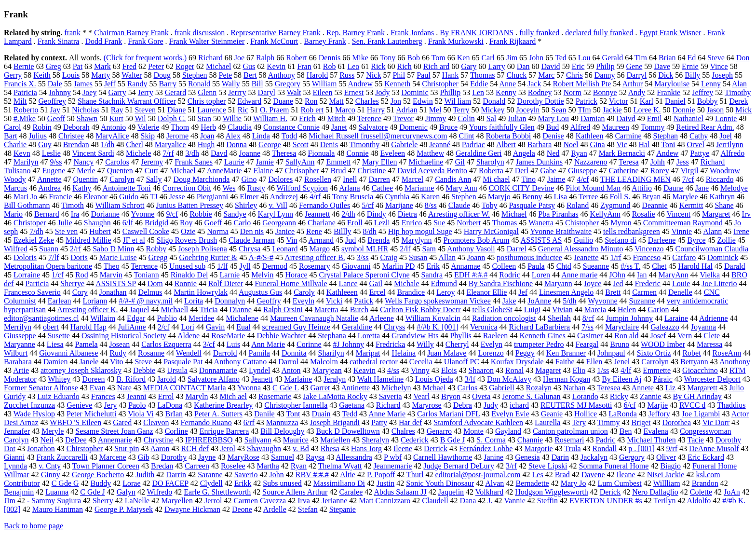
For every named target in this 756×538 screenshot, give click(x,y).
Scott (301, 145)
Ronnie (186, 283)
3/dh (192, 153)
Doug (162, 75)
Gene (634, 66)
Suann (49, 249)
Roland (578, 205)
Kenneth (397, 84)
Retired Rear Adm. (705, 127)
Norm (573, 92)
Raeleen (496, 336)
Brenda (378, 240)
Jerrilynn (730, 145)
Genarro (439, 431)
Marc (546, 75)
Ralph (265, 58)
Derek (738, 101)
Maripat (368, 353)
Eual (243, 327)
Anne (507, 84)
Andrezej (284, 197)
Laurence (212, 110)
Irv (746, 214)
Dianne (241, 310)
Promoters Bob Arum (477, 240)
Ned (553, 153)
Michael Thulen (651, 440)
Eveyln (304, 301)
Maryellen (177, 501)
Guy (45, 145)
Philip (605, 66)
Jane (702, 188)
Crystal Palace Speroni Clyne (364, 275)
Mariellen (335, 440)
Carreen (197, 466)
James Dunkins (539, 162)
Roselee (233, 466)
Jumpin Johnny (629, 318)
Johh (658, 162)
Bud (553, 127)
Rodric (510, 275)
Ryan (579, 153)
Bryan (651, 197)
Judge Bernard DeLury (459, 466)
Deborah (76, 127)
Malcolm (324, 362)
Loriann (95, 301)
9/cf (172, 214)
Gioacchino (700, 370)
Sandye (235, 214)
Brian (667, 58)
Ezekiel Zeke (34, 240)
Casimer (590, 336)
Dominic (415, 92)
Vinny (420, 370)
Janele (89, 362)
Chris (574, 75)
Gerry (13, 75)
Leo (353, 66)
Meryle (53, 431)
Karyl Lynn (276, 214)
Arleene (382, 318)
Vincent (678, 214)
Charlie (15, 145)
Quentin (86, 179)
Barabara (18, 362)
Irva (304, 501)
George (270, 145)
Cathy (699, 136)
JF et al (134, 240)
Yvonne (142, 214)
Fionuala (321, 153)
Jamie (265, 162)
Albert (506, 145)
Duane (283, 101)
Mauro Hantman (58, 509)
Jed (618, 283)
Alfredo (733, 153)
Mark (102, 66)
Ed (692, 58)
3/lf (470, 379)
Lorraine (27, 275)
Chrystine (159, 440)
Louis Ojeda (434, 379)
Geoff (56, 118)
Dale (55, 84)
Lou (584, 58)
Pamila (259, 353)
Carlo (243, 223)
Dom (155, 283)
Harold (317, 75)
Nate (124, 388)
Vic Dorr (716, 422)
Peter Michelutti (92, 414)
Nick (373, 75)
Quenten (120, 171)
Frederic (648, 283)
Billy (692, 75)
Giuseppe (582, 171)
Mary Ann (461, 188)
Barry (167, 84)
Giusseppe (20, 336)
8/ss (431, 205)
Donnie (684, 110)
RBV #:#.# (312, 475)
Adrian (406, 110)
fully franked (539, 33)
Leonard (285, 249)
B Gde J (453, 440)
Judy (491, 405)
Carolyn (122, 179)
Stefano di (620, 240)
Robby (156, 249)
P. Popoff (381, 475)
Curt (151, 171)
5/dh (569, 301)
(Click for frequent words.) (145, 58)
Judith (145, 475)
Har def (410, 422)
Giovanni (356, 266)
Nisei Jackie (666, 475)
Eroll (355, 223)
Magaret (548, 370)
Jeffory (659, 414)
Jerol (228, 448)
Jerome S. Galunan (531, 396)
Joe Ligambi (701, 414)
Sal (491, 118)
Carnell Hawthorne (443, 457)
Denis (329, 145)
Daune (674, 188)
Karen (430, 197)
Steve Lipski (548, 466)
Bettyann (694, 362)
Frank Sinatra (59, 41)
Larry (497, 66)
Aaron (160, 448)
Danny (605, 75)
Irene (741, 231)
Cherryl (457, 344)
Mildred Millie (88, 240)
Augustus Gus (260, 292)
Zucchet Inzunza (29, 405)
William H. (270, 118)
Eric (578, 66)
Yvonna (249, 388)
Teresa (629, 162)
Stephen (195, 75)
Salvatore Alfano (214, 379)
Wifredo (160, 492)
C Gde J (93, 492)
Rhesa (330, 448)
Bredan (162, 466)
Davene (593, 475)
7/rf (168, 153)
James (83, 84)
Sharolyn (490, 162)
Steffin (547, 501)
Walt (294, 92)
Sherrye (72, 283)
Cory (80, 292)
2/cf (164, 327)
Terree (588, 197)
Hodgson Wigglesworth (552, 492)
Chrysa (250, 249)
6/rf (249, 422)
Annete (643, 388)
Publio (167, 318)
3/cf (209, 344)
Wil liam (458, 101)
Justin (385, 483)
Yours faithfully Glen (502, 127)
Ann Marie (268, 344)
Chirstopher (85, 448)
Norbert (469, 223)
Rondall (605, 448)
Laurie (234, 162)
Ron (311, 101)
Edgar (136, 318)
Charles (367, 101)
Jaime (556, 179)
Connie (357, 153)
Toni (668, 145)
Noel (571, 145)
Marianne (419, 188)
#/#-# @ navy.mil (146, 301)
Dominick (723, 257)
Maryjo (499, 197)
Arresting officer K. (87, 310)
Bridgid (156, 223)
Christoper (30, 223)
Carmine (628, 136)
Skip (148, 136)
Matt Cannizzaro (385, 501)
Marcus (15, 188)
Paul (423, 75)
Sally (154, 179)
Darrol (288, 362)
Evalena (656, 431)
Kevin (276, 66)
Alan (739, 84)
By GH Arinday (697, 396)
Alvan (494, 483)
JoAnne (539, 301)
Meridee (201, 318)
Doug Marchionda (202, 179)
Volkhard (489, 492)
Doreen (93, 379)
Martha (268, 466)
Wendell (189, 353)
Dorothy (174, 457)
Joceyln (528, 110)
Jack (534, 84)
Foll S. (620, 197)
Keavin (364, 370)
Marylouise (672, 84)
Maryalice (170, 145)
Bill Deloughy (282, 431)
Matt (337, 101)
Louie (681, 283)
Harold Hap (88, 327)
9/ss (56, 162)
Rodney (540, 92)
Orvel (695, 145)
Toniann (146, 275)
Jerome (177, 136)
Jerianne (334, 501)
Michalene (242, 318)
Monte (473, 431)
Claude (459, 205)
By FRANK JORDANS (477, 33)
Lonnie (726, 118)
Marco (345, 110)
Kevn (22, 153)
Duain (321, 414)
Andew (667, 153)
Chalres (403, 431)
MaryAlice (112, 136)
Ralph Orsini (283, 310)
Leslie (51, 153)
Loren (541, 275)
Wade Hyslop (34, 414)
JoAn (732, 492)
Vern (685, 336)
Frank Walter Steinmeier (207, 41)
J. (490, 501)
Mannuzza (282, 422)
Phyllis (460, 336)
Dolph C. (172, 118)
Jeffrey (702, 92)
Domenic (413, 127)
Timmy (609, 422)
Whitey (59, 379)
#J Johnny (349, 344)
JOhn (617, 275)
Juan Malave (447, 353)
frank (72, 33)
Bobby (708, 101)
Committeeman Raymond (683, 223)
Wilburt (16, 353)
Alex (233, 136)
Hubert (100, 231)
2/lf (405, 249)
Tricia (209, 310)
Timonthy (365, 145)
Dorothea (676, 422)
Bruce (448, 127)
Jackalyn (594, 457)
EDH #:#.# (471, 275)
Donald (494, 101)
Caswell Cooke (146, 231)
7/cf (688, 179)
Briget (641, 422)
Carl (488, 58)
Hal (644, 145)
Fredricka (390, 344)
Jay (55, 110)
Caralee (351, 492)
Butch (359, 310)
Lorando (585, 396)
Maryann (558, 283)
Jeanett (262, 379)
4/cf (583, 179)
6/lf (128, 223)
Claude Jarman (252, 240)
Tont (293, 414)
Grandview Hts (415, 336)
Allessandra (354, 457)
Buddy (101, 483)
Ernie (690, 66)
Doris (79, 257)
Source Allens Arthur (295, 492)
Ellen (594, 362)
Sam (429, 249)
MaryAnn (673, 275)
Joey (89, 92)
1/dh (108, 145)
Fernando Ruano (206, 422)
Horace (296, 275)
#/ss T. (630, 266)
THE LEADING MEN (635, 179)
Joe (239, 58)
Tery (579, 422)
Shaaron (481, 370)
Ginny (51, 475)
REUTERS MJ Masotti (576, 405)
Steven (146, 110)
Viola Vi (141, 414)
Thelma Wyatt (340, 466)
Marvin (111, 275)
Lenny (711, 84)
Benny (532, 197)
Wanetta (541, 223)
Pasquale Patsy (532, 205)
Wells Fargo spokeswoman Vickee (438, 301)
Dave (662, 66)
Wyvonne (602, 301)
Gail (376, 283)
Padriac (473, 145)
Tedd (350, 414)
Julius (38, 136)
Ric (243, 110)
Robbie (201, 214)
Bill (257, 84)
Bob (413, 58)
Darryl (636, 75)
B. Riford (131, 379)
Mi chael (496, 179)
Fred (129, 66)
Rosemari (569, 440)
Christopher (440, 84)
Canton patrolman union (570, 431)
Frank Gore (145, 41)
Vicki (334, 301)
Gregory (288, 84)
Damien (56, 362)
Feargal (587, 344)
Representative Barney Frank (276, 33)
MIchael (182, 171)
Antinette (356, 388)
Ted (561, 58)
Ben (626, 431)
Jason (715, 110)
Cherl (135, 145)
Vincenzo (649, 249)
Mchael (434, 388)
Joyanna (703, 327)
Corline (176, 431)
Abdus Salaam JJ (400, 492)
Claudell (435, 501)
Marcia (595, 310)
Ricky (619, 396)
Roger (185, 66)
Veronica (484, 327)
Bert (250, 75)
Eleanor (95, 197)
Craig (389, 257)
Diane (176, 110)
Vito (116, 362)
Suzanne (642, 301)
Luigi (533, 310)
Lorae (131, 483)
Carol (13, 127)
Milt (20, 101)
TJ (154, 197)
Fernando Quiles (324, 205)
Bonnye (605, 92)
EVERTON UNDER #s (606, 501)
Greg (54, 66)
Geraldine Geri (479, 153)
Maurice (296, 440)
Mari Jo (25, 197)
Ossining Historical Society (124, 336)
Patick (364, 301)
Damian (593, 118)
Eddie (479, 84)
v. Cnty (50, 466)
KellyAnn (605, 214)
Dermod (275, 266)
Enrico (412, 223)
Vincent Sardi (93, 153)
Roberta (491, 171)
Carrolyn (655, 362)
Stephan (666, 136)
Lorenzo (491, 353)
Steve (716, 58)
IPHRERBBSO (209, 440)
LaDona (170, 405)
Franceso (647, 257)
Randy (137, 84)
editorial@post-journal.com (478, 475)
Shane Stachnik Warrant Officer (127, 101)
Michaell (174, 310)
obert (51, 327)
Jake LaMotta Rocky (335, 396)
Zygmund (615, 205)
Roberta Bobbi (508, 136)
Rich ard (437, 66)
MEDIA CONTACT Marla (185, 388)
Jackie (612, 110)
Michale (406, 283)
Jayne (207, 457)
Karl (647, 101)
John (536, 58)
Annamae (466, 266)
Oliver (666, 457)
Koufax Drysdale (517, 362)
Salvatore (373, 127)
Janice (285, 231)
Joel (726, 136)
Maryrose (426, 405)
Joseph (722, 75)
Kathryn (722, 197)
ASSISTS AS (541, 240)
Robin (42, 127)
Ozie (188, 231)
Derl (522, 171)
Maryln (196, 396)
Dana (468, 501)
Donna (236, 145)
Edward (249, 101)
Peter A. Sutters (218, 414)
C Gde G (65, 483)
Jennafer (17, 431)
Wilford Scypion (302, 188)
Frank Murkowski (456, 41)
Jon (396, 101)
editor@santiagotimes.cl (41, 318)
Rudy (118, 353)
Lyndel (259, 370)
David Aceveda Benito (432, 171)
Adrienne (714, 318)
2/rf (75, 249)
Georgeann (279, 223)
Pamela (87, 344)
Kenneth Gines (542, 336)
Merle (86, 171)
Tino (528, 179)
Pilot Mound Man (593, 188)
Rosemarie (275, 396)
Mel (435, 110)
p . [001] (641, 448)
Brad (562, 475)
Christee (71, 136)
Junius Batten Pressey (190, 205)
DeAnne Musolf (714, 448)
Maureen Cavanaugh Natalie (314, 318)
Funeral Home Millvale (291, 283)
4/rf (315, 197)
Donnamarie (218, 370)
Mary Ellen (379, 162)
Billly (342, 231)
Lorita (194, 301)
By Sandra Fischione (501, 283)
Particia (37, 283)
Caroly (304, 292)
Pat (78, 66)
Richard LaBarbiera (540, 327)
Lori (188, 327)
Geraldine (357, 327)
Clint (466, 136)
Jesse (177, 197)
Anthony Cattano (241, 362)
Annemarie (115, 440)
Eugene (54, 171)
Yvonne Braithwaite (561, 231)
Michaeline (426, 162)
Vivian (562, 310)
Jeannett (317, 214)
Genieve (79, 405)
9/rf (672, 448)
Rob (330, 66)
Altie (348, 475)
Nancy (83, 162)
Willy (425, 344)
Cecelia (421, 362)
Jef (523, 292)
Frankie (668, 92)
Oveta (481, 396)
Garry (117, 92)
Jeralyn (335, 379)
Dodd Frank (103, 41)
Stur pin (127, 448)
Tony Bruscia (353, 197)
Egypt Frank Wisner (670, 33)
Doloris (25, 257)
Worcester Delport (712, 379)
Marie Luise (118, 257)
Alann (712, 231)
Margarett (702, 388)
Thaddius (731, 405)
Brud (338, 171)
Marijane (399, 205)
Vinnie (682, 231)
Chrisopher (302, 171)
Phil (399, 75)
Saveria (391, 396)
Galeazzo (665, 327)
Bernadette (532, 483)
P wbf (393, 457)
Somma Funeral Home (614, 466)
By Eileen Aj (622, 379)
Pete (226, 75)
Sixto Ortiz (654, 353)
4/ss (393, 370)
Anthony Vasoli (471, 249)
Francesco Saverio (32, 292)
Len (478, 92)
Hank (451, 75)
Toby (490, 205)
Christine (372, 171)
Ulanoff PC (462, 362)
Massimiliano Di (339, 483)
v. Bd (301, 448)
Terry (461, 110)
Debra (463, 405)
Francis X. (20, 84)
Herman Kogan (567, 379)
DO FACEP (170, 483)
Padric (605, 440)
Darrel (517, 249)
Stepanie (343, 509)
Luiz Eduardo (58, 396)
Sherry (103, 501)
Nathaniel (688, 118)
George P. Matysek (124, 509)
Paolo (137, 405)
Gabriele (404, 145)
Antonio (113, 127)
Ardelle (275, 509)
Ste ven (67, 231)
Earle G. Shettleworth (217, 492)
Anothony (735, 362)
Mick (743, 110)
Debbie (144, 370)
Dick (666, 75)
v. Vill (278, 205)
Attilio (642, 188)
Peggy (525, 353)
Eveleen (393, 153)
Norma (217, 231)
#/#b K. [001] (438, 327)
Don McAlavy (509, 379)
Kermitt (691, 205)
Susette (59, 336)
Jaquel (140, 310)
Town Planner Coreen (106, 466)
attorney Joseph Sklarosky (81, 370)
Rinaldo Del (189, 275)
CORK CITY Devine (521, 188)
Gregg (158, 257)
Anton (291, 370)
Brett (613, 292)
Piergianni (212, 197)
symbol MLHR (365, 249)
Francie (60, 197)
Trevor (403, 118)
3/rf (511, 466)
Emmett (338, 162)
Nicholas (86, 110)
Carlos (467, 388)
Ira (75, 214)
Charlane (322, 223)
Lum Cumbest (620, 483)
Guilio (583, 240)
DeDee (76, 440)
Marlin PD (398, 266)
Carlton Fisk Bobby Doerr (420, 310)
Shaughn (97, 223)
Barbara (540, 145)
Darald (735, 266)
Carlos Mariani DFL (448, 414)
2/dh (348, 214)
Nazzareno (591, 162)
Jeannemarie (392, 466)
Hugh (206, 145)
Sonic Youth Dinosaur (440, 483)
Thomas (483, 75)
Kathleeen (342, 292)
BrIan (174, 414)
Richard (210, 58)
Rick (378, 66)
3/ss (363, 257)
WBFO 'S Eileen (75, 422)
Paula (536, 266)
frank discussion (200, 33)
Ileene (403, 448)
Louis (71, 75)
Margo (320, 249)
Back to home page (34, 526)
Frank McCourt (274, 41)
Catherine (623, 171)
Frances (103, 396)
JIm (10, 501)
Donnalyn (230, 301)
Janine (493, 457)
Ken (464, 58)
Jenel (622, 362)
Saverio (246, 475)
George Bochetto (98, 475)
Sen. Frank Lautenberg (387, 41)
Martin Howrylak (201, 292)
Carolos (117, 162)
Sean (559, 110)
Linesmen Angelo (566, 292)
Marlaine (298, 379)
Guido (129, 197)
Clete (712, 336)
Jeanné (440, 145)
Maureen (615, 127)
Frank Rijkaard (513, 41)
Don (743, 58)
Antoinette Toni (126, 188)
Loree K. (647, 110)
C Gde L (286, 388)
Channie (530, 440)
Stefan (308, 509)
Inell (350, 179)
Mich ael (233, 396)
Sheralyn (375, 440)
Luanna (57, 492)
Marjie (657, 405)
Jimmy (436, 118)
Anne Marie (387, 414)
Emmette (657, 370)
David (551, 66)
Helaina (404, 353)
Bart (11, 136)
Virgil (689, 171)
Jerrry (237, 92)
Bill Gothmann (27, 205)
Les (538, 475)
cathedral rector (374, 362)
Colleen (504, 266)
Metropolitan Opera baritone (48, 266)
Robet (691, 353)
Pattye (700, 153)
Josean (120, 344)
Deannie (655, 205)
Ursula (177, 370)
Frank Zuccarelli (62, 457)
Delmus (150, 292)
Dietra (407, 214)
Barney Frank (325, 41)
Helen (627, 310)
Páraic (663, 379)
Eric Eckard (706, 457)
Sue (439, 223)
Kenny (506, 92)
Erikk (243, 483)
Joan (207, 136)
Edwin (423, 101)
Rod (82, 275)
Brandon (705, 483)
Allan (447, 257)
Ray (117, 110)
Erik (433, 266)
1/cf (58, 275)
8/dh (369, 231)
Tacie (696, 440)
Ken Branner (566, 353)
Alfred (580, 127)
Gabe (548, 171)
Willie (232, 118)
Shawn (87, 118)
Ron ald (626, 336)
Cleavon (156, 422)
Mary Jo (574, 483)
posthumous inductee (529, 257)
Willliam (666, 483)
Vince (719, 66)
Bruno (620, 344)
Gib (144, 457)
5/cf (368, 205)
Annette (49, 179)
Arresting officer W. (459, 214)
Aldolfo (699, 501)
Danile (264, 414)
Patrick (587, 101)
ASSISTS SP (115, 283)
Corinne (309, 344)
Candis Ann (453, 179)
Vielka (710, 275)
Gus (249, 66)
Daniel (675, 101)
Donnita (294, 353)
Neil (47, 440)
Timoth (73, 205)
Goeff (213, 223)
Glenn (207, 92)
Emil (655, 118)
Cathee (382, 188)
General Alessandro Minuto (581, 249)
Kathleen (590, 136)
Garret (320, 388)
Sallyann (258, 440)
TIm (584, 110)
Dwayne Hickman (192, 509)
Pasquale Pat (183, 362)
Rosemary (315, 266)
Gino (249, 179)
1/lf (222, 266)
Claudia (240, 127)
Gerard (175, 92)
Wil (140, 118)
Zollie (727, 240)
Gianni (14, 457)
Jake (509, 301)
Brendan (76, 145)
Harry (376, 110)
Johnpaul (611, 353)
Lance (348, 283)
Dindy (377, 214)
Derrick (436, 448)
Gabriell (501, 388)
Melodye (734, 188)
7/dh (36, 231)
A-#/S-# (261, 257)
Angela (524, 153)
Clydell (211, 483)
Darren (379, 179)
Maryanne (20, 344)
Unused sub (187, 266)
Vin (291, 240)
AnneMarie (224, 171)
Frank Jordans (412, 33)
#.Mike (25, 118)
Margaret (716, 214)
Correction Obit (187, 188)
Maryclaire (622, 327)
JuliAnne (132, 327)
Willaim (103, 318)
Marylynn (416, 240)
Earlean (60, 301)
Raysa (315, 457)
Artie (21, 370)
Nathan (574, 388)
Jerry (146, 92)
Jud (351, 240)
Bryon (451, 396)
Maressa (709, 344)
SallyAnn (300, 162)
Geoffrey (52, 101)
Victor (619, 101)
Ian (642, 275)
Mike (360, 58)
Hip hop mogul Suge (420, 231)
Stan (204, 118)
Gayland (508, 431)
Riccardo (720, 179)
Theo (112, 266)
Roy (186, 223)
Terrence (144, 266)
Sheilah (559, 318)
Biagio (670, 466)
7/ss (587, 327)
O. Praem (274, 110)
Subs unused (282, 483)
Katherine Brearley (223, 405)
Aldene (189, 336)
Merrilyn (18, 327)
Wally (231, 84)
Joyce (593, 283)
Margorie (538, 448)
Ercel (378, 292)
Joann (476, 257)
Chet (659, 266)
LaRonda (623, 414)
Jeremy (152, 162)
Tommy (653, 127)
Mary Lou (553, 118)
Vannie (514, 501)
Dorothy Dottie (540, 101)
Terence (369, 118)
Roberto (26, 110)
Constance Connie (291, 127)
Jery (110, 405)
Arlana (350, 188)
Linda (261, 136)
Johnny (60, 92)
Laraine (676, 318)
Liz (670, 388)
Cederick (415, 440)
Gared (122, 422)
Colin (466, 118)
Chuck (517, 75)
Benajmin (19, 492)
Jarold (167, 379)
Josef (658, 336)
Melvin (262, 275)
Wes (229, 188)
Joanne (250, 153)
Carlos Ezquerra (166, 344)
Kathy (82, 188)
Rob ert (312, 110)
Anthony (282, 75)
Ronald (199, 84)
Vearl (421, 396)
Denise (553, 136)
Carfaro (684, 257)
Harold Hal (695, 266)
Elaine (263, 171)
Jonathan (113, 292)
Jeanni (137, 396)
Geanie (552, 414)
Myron (621, 223)
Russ (347, 75)
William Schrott (120, 205)
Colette (701, 492)
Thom (180, 127)
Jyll (245, 266)
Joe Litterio (719, 283)
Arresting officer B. (315, 257)
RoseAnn (727, 353)
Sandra (432, 275)
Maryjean (327, 370)
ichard (519, 405)
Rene (314, 231)
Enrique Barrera (224, 431)
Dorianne (105, 214)
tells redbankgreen (632, 231)
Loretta (369, 336)
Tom (439, 58)
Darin (560, 457)
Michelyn (396, 388)
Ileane (626, 475)
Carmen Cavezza (260, 501)
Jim (512, 58)
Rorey (660, 171)
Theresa (284, 153)
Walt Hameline (380, 379)
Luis (233, 344)
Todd (290, 136)
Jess (683, 162)
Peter (156, 66)
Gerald (613, 58)
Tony (388, 58)
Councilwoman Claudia (712, 249)
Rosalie (644, 214)
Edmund (444, 283)
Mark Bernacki (622, 153)
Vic (621, 145)
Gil (459, 162)
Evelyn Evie (510, 414)
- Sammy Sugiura (54, 501)
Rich (404, 66)
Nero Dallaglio (655, 492)
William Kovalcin (432, 318)
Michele (138, 153)
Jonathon (41, 448)
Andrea (49, 188)
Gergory (632, 457)
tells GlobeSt (493, 310)
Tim (641, 58)
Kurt (116, 118)
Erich (307, 118)
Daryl (267, 92)
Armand (321, 240)
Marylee (685, 197)
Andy (637, 92)
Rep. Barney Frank (356, 33)
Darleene (662, 240)
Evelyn (492, 344)
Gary (469, 66)
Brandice (411, 292)
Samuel (283, 457)
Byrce (696, 240)
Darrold (225, 353)
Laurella (547, 422)
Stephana (332, 336)
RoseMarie (228, 336)
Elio (579, 370)
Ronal (514, 370)
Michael (218, 66)
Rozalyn (539, 388)
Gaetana (351, 405)
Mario (13, 214)
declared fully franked (599, 33)
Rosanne (151, 353)
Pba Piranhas (558, 214)
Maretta (326, 310)
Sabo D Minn (113, 249)
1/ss (603, 370)
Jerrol (213, 501)
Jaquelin (451, 492)
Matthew (430, 153)
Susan (418, 257)
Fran (304, 66)
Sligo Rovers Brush (187, 240)
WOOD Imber (663, 344)
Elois (449, 370)
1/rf (615, 257)
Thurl (415, 475)
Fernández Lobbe (486, 448)
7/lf (54, 257)
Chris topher (207, 101)
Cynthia (397, 197)
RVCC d (692, 405)
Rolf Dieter (226, 283)
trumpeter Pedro (539, 344)
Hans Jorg (366, 448)
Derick (610, 492)
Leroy (445, 292)
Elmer (249, 197)
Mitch (337, 118)
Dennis (330, 58)
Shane (724, 205)
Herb (208, 127)
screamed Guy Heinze (296, 327)
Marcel (412, 179)
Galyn (126, 492)
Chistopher (582, 223)
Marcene (113, 457)
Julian (517, 118)
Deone (242, 509)
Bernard (47, 214)
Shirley (246, 205)
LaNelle (137, 501)
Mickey (493, 110)
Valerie (148, 127)
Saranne (210, 475)
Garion (658, 310)
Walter (132, 75)
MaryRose (243, 457)
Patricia (25, 92)
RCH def (195, 448)
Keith (42, 75)
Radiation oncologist (504, 318)
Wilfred (16, 249)
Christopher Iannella (296, 405)
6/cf (630, 405)
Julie (65, 223)
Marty (101, 75)
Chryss (394, 327)
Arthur (632, 84)
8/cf (588, 318)
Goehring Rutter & (209, 257)
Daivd (626, 118)
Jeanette (586, 257)
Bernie (24, 66)
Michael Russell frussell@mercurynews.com (378, 136)
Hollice (586, 414)
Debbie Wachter (281, 336)
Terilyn (664, 501)
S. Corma (491, 440)
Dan (523, 66)
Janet (339, 127)
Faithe (565, 362)
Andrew (361, 84)
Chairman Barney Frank (131, 33)
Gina (598, 145)
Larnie (229, 275)
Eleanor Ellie (486, 292)
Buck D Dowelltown (348, 431)
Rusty (256, 188)
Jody (382, 92)
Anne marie (579, 275)
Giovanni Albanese (68, 353)
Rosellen (318, 179)
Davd (219, 153)
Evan (98, 388)
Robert (297, 58)
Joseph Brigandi (335, 422)
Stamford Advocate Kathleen (478, 422)
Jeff (110, 84)
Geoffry (269, 301)
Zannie (650, 396)
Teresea (609, 388)
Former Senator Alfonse (41, 388)
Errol (166, 396)
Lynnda (15, 466)
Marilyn (26, 162)
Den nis (252, 231)
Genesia (527, 457)
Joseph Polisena (202, 249)
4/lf (626, 370)
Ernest (354, 92)
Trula (572, 448)
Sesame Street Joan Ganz (114, 431)
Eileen (323, 92)
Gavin (215, 327)
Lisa (561, 197)
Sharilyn (331, 353)
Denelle (680, 292)
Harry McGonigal (491, 231)
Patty (379, 422)
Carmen (644, 292)
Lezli (382, 223)
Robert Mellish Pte (582, 84)
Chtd (564, 266)
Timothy (738, 92)
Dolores (280, 179)
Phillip (451, 92)
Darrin (176, 475)
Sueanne (596, 266)
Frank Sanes (194, 162)
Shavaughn (264, 448)
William (324, 84)
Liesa (55, 344)
